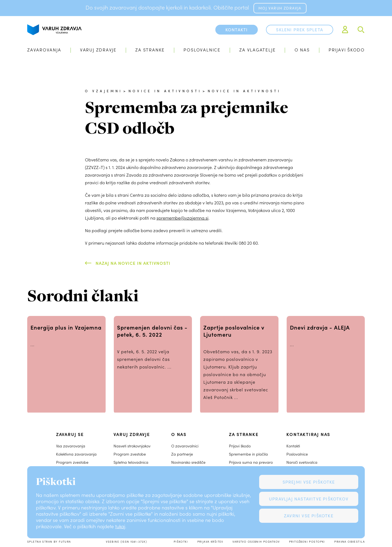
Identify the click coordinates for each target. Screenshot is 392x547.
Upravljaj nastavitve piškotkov (309, 499)
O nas (302, 50)
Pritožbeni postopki (307, 542)
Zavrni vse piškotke (309, 516)
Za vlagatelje (257, 50)
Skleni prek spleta (300, 30)
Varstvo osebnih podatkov (256, 542)
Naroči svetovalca (302, 462)
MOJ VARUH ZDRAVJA (280, 8)
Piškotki (181, 542)
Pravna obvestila (350, 542)
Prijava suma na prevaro (251, 462)
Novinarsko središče (188, 462)
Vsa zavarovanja (71, 446)
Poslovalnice (202, 50)
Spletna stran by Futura (49, 542)
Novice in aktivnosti (165, 91)
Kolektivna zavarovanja (76, 454)
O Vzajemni (104, 91)
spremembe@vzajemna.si (183, 218)
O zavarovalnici (185, 446)
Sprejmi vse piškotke (309, 482)
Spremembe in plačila (248, 454)
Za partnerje (182, 454)
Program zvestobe (72, 462)
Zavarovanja (44, 50)
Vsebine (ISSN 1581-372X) (126, 542)
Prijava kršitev (210, 542)
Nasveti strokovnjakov (132, 446)
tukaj (120, 526)
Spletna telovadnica (131, 462)
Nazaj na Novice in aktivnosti (133, 263)
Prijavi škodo (347, 50)
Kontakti (293, 446)
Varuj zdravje (98, 50)
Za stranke (150, 50)
